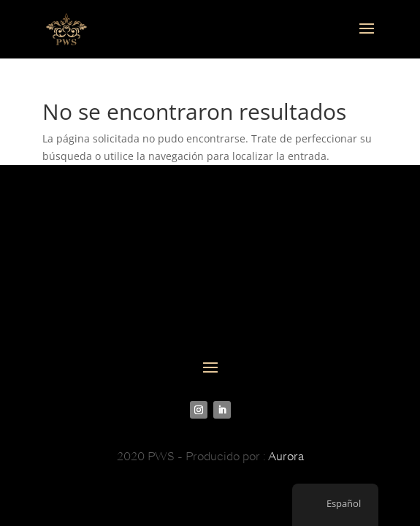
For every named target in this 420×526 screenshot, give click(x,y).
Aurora (286, 457)
